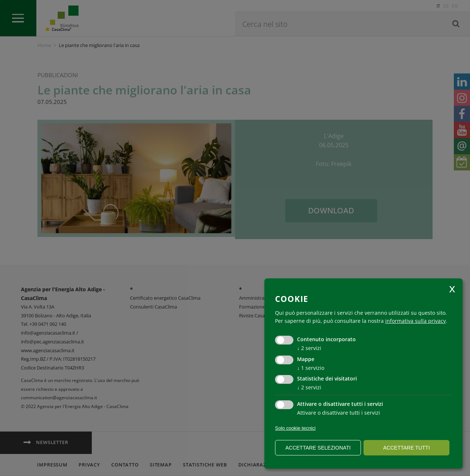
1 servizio (311, 368)
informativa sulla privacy (415, 321)
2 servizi (309, 348)
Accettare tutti (406, 448)
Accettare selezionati (318, 448)
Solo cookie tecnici (295, 428)
